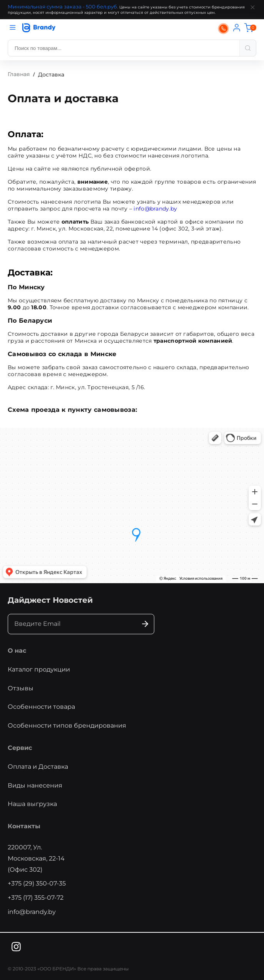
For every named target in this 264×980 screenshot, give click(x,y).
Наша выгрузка (32, 804)
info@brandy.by (155, 209)
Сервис (20, 748)
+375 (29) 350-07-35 (37, 883)
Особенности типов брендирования (67, 725)
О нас (17, 651)
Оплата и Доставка (38, 767)
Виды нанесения (35, 785)
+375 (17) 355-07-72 (36, 898)
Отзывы (21, 688)
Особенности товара (41, 707)
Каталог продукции (39, 669)
